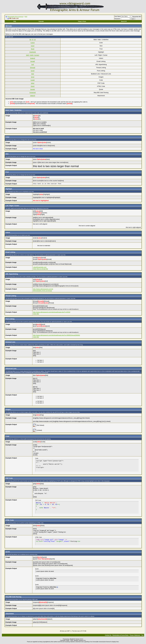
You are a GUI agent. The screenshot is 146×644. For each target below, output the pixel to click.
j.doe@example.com (40, 267)
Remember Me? (136, 17)
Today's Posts (82, 21)
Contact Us (108, 635)
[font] (33, 49)
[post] (33, 71)
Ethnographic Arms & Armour (16, 17)
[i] (33, 40)
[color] (33, 43)
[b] (30, 40)
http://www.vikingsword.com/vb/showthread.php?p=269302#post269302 (56, 335)
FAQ (26, 17)
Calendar (41, 21)
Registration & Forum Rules (120, 635)
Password (117, 19)
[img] (33, 77)
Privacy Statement (135, 635)
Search (124, 21)
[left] (28, 55)
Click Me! (36, 314)
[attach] (33, 96)
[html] (33, 86)
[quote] (33, 89)
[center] (37, 55)
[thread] (33, 68)
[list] (33, 74)
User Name (118, 16)
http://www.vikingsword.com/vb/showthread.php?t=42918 (52, 312)
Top (142, 635)
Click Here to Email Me (41, 269)
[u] (35, 40)
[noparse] (33, 93)
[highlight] (33, 52)
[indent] (33, 58)
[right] (32, 55)
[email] (33, 61)
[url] (33, 64)
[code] (33, 80)
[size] (33, 46)
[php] (33, 83)
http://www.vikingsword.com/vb (43, 289)
